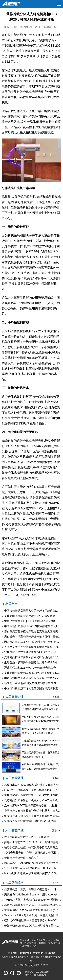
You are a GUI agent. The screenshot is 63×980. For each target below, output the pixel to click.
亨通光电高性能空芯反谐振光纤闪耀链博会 (30, 616)
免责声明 (38, 953)
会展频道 (50, 953)
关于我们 (13, 953)
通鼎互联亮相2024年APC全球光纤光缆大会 (30, 668)
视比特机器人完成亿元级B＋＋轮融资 (27, 837)
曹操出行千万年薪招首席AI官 (22, 858)
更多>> (56, 697)
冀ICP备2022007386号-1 (15, 957)
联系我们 (25, 953)
